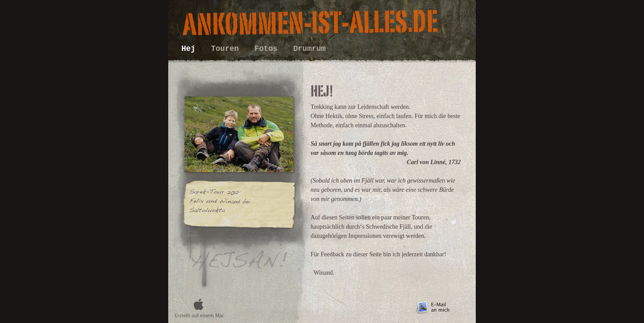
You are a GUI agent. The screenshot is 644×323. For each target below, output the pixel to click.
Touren (227, 49)
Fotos (268, 49)
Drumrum (310, 49)
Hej (191, 49)
